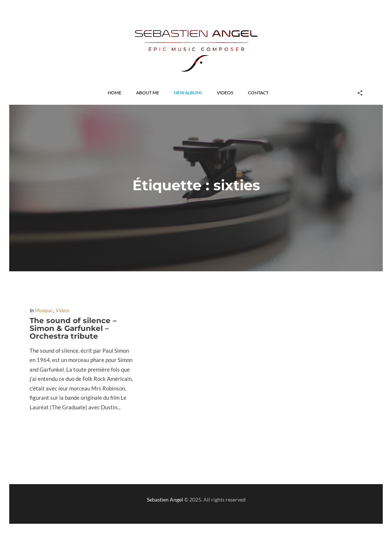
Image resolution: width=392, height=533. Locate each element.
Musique (43, 311)
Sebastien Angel (165, 500)
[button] (114, 93)
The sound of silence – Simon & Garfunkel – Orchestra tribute (73, 328)
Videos (62, 311)
